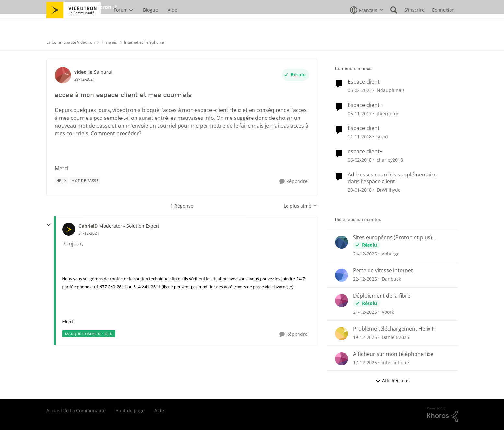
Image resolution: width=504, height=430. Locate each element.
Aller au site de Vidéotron (79, 7)
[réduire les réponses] (49, 225)
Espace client (364, 82)
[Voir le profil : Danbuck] (342, 275)
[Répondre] (293, 181)
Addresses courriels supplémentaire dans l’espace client (392, 178)
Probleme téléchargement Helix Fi (394, 329)
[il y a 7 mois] (365, 254)
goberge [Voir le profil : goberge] (391, 254)
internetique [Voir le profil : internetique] (395, 362)
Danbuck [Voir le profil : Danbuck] (391, 279)
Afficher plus (393, 381)
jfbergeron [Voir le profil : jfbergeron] (388, 113)
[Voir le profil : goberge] (342, 242)
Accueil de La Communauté (76, 410)
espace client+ (365, 151)
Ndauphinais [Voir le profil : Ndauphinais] (391, 90)
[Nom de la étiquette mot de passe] (85, 181)
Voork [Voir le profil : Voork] (388, 312)
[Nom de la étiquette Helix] (62, 181)
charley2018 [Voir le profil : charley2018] (390, 160)
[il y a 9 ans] (360, 113)
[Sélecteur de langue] (367, 24)
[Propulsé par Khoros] (442, 414)
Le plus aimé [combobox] (300, 206)
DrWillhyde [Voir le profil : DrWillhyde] (389, 190)
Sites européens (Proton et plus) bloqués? (393, 238)
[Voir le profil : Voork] (342, 300)
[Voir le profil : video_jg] (63, 75)
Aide (159, 410)
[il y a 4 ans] (360, 90)
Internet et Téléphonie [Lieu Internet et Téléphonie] (144, 42)
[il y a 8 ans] (360, 136)
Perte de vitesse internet (383, 271)
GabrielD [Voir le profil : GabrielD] (88, 226)
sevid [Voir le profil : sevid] (382, 136)
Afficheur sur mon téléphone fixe (393, 354)
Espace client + (366, 105)
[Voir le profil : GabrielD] (69, 229)
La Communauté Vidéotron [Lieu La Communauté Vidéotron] (70, 42)
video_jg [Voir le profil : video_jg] (83, 72)
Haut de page (130, 410)
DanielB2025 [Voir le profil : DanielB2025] (395, 337)
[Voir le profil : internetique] (342, 359)
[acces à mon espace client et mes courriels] (89, 233)
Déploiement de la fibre (382, 296)
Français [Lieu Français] (109, 42)
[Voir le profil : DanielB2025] (342, 334)
